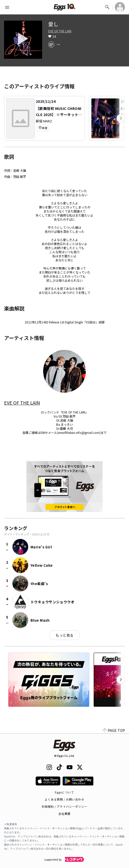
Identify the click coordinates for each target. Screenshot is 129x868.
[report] (58, 45)
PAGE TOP (114, 730)
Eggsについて (64, 792)
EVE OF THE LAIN (60, 31)
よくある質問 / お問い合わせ (65, 799)
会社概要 (64, 814)
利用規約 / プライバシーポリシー (65, 806)
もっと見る (64, 635)
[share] (51, 45)
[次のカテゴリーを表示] (121, 118)
